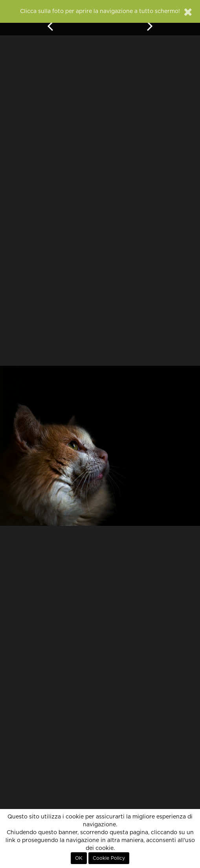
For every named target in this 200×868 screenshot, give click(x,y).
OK (79, 858)
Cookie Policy (109, 858)
